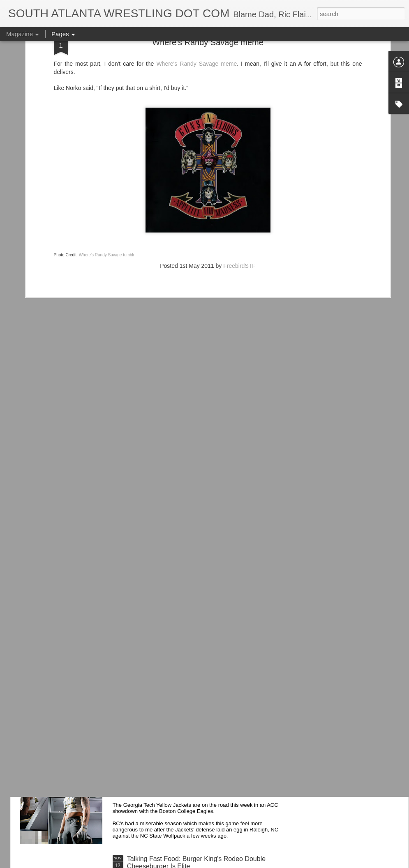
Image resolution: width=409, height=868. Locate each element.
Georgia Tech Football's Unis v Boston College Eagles (206, 766)
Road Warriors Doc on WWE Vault (177, 672)
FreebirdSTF (239, 184)
